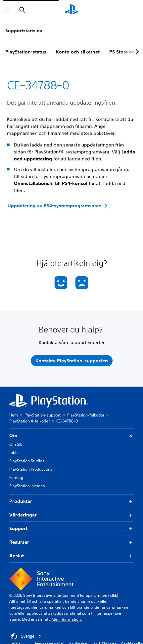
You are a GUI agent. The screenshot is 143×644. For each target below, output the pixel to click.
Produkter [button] (71, 501)
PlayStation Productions (31, 469)
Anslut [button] (71, 556)
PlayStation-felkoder (86, 415)
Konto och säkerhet (78, 52)
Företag (16, 477)
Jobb (13, 453)
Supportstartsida (24, 31)
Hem (14, 415)
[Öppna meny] (8, 10)
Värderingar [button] (71, 515)
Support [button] (71, 529)
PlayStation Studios (27, 461)
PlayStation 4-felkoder (29, 421)
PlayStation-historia (27, 486)
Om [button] (71, 436)
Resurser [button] (71, 542)
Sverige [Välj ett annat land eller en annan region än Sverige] (26, 636)
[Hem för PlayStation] (71, 10)
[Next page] (136, 52)
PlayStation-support (43, 415)
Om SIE (16, 444)
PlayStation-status (26, 52)
